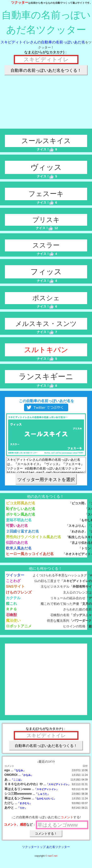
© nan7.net (51, 859)
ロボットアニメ (19, 629)
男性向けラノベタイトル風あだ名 (33, 540)
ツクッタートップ (34, 850)
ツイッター (15, 578)
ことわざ (13, 584)
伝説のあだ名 (17, 545)
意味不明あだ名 (19, 523)
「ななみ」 (19, 773)
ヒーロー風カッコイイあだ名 (30, 557)
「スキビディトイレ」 (58, 787)
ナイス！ (45, 149)
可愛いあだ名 (17, 528)
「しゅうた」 (42, 797)
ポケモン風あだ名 (21, 517)
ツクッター (20, 2)
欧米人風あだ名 (19, 551)
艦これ (11, 606)
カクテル (13, 601)
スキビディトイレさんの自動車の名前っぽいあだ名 (43, 42)
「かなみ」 (27, 778)
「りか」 (22, 811)
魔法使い (13, 623)
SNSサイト (15, 589)
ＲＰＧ (11, 612)
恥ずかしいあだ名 (21, 512)
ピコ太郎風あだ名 (21, 506)
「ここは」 (17, 783)
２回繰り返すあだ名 (22, 534)
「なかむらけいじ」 (45, 801)
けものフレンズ (19, 595)
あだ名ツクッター (58, 850)
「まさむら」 (25, 806)
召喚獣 (11, 618)
